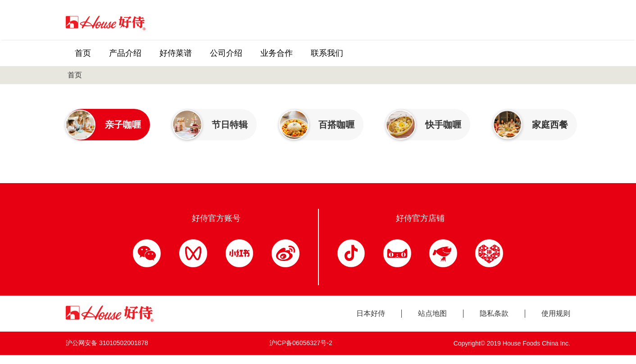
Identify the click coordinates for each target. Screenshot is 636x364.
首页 (75, 75)
